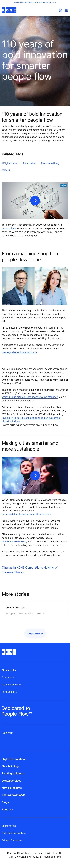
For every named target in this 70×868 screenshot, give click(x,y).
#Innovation (30, 163)
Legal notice (9, 826)
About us (7, 809)
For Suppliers (9, 692)
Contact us (8, 677)
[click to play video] (35, 201)
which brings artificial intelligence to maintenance (30, 397)
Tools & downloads (14, 795)
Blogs (5, 802)
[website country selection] (60, 10)
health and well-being (14, 541)
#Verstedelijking (50, 163)
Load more (35, 633)
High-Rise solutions (14, 759)
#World (6, 170)
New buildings (11, 766)
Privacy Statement (12, 840)
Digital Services (11, 781)
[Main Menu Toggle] (66, 10)
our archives (9, 228)
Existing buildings (13, 773)
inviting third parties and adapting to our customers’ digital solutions (31, 420)
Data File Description (14, 833)
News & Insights (12, 788)
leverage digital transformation (19, 352)
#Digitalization (10, 163)
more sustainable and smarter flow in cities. (26, 514)
